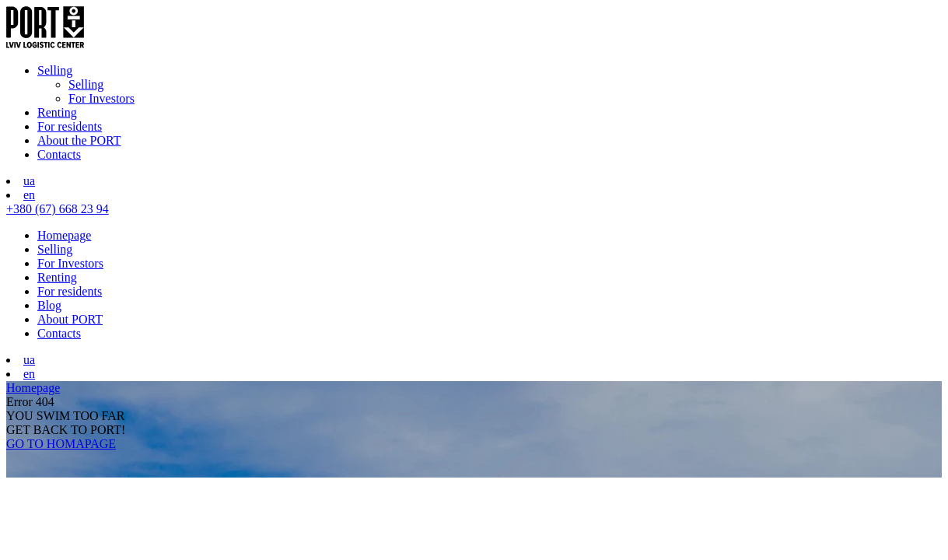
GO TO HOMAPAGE (61, 444)
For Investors (101, 98)
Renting (57, 112)
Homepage (64, 235)
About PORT (70, 319)
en (29, 195)
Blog (49, 305)
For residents (70, 126)
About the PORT (79, 140)
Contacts (59, 154)
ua (29, 181)
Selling (55, 70)
